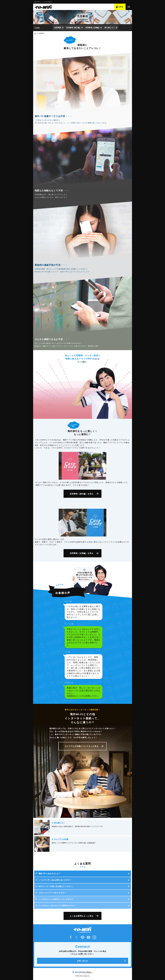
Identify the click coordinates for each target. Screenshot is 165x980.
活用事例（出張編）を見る (82, 553)
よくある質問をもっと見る (82, 916)
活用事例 (58, 28)
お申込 (121, 7)
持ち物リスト (110, 28)
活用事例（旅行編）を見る (82, 494)
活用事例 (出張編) (92, 28)
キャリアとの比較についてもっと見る (82, 746)
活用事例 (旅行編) (73, 28)
